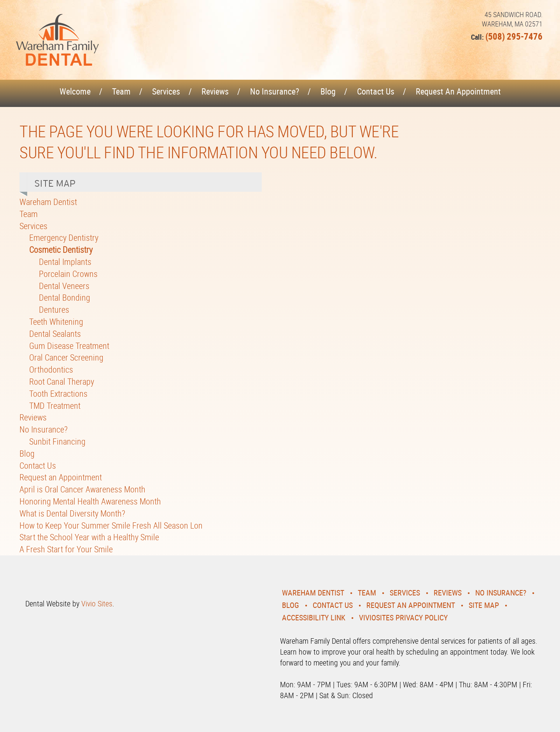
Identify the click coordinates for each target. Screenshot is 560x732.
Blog (328, 91)
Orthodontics (51, 369)
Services (166, 91)
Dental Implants (65, 262)
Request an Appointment (458, 91)
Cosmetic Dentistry (61, 250)
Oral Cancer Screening (66, 357)
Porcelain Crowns (68, 274)
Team (121, 91)
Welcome (75, 91)
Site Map (484, 605)
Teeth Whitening (56, 321)
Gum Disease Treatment (69, 346)
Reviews (215, 91)
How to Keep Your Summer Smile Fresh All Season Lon (111, 525)
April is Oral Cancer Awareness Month (82, 489)
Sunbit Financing (57, 441)
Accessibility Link (314, 617)
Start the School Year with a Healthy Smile (89, 537)
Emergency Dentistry (64, 237)
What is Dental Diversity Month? (72, 513)
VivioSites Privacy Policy (403, 617)
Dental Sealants (55, 334)
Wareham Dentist (48, 202)
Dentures (54, 309)
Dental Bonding (65, 297)
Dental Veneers (64, 286)
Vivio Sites (97, 603)
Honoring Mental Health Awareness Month (90, 501)
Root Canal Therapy (62, 381)
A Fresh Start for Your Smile (66, 549)
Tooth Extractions (58, 393)
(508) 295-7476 (514, 36)
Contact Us (376, 91)
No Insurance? (275, 91)
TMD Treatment (55, 405)
